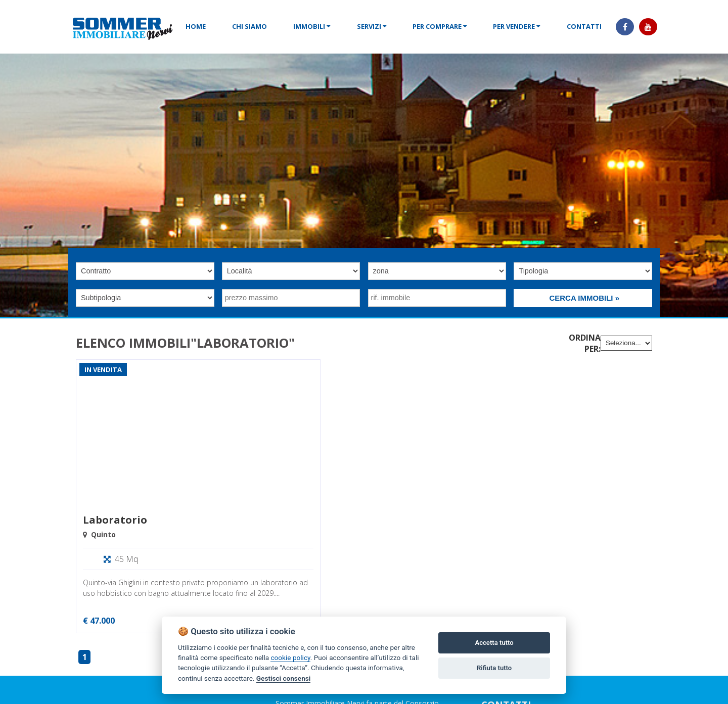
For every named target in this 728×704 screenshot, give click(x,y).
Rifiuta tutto (494, 668)
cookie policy (290, 658)
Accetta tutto (494, 643)
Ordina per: (585, 343)
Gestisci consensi (283, 678)
